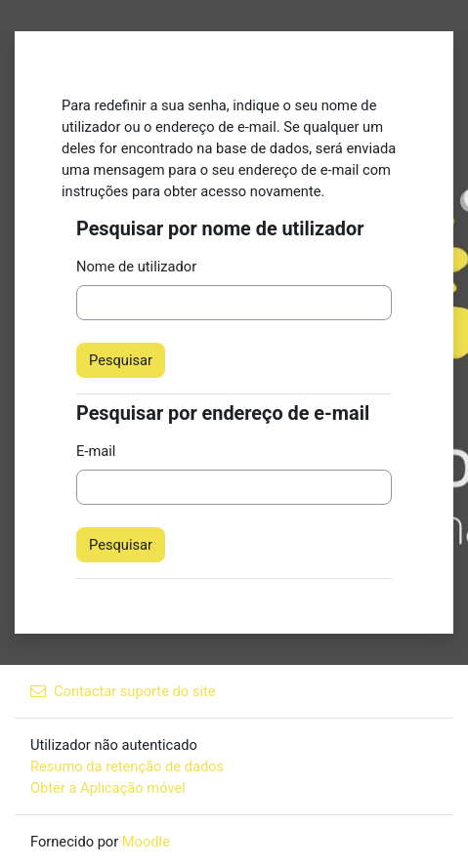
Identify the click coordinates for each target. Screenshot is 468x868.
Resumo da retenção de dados (127, 766)
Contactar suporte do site (123, 691)
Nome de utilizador (136, 267)
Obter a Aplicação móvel (108, 788)
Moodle (146, 842)
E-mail (96, 451)
